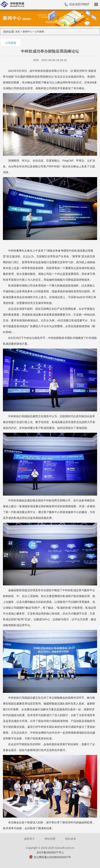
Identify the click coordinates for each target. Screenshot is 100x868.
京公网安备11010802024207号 (52, 857)
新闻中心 (27, 32)
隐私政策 (71, 839)
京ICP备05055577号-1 (50, 852)
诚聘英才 (29, 839)
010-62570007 (79, 4)
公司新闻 (39, 32)
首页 (18, 32)
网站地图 (50, 839)
